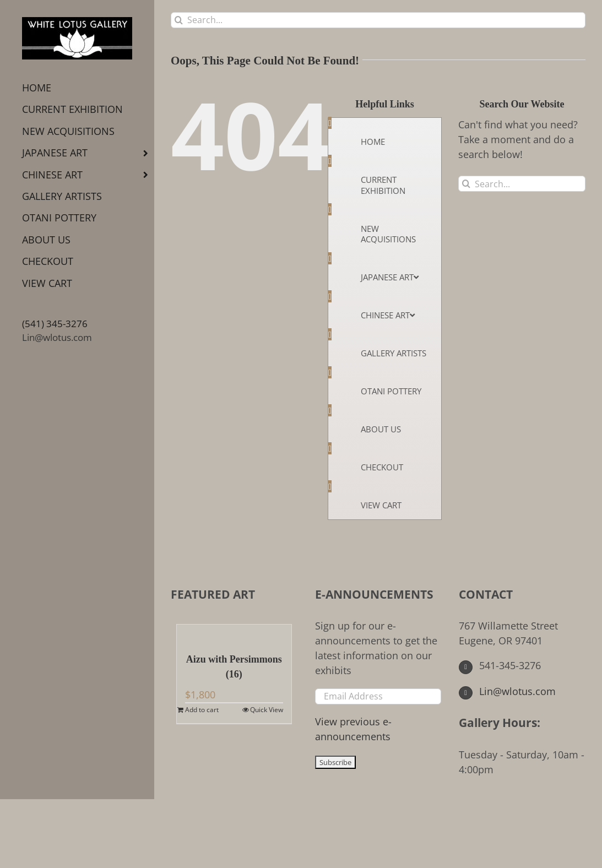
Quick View (267, 710)
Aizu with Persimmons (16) (234, 667)
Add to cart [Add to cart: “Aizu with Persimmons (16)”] (202, 710)
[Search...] (378, 20)
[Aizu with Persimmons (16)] (234, 633)
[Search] (179, 20)
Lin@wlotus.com (57, 337)
